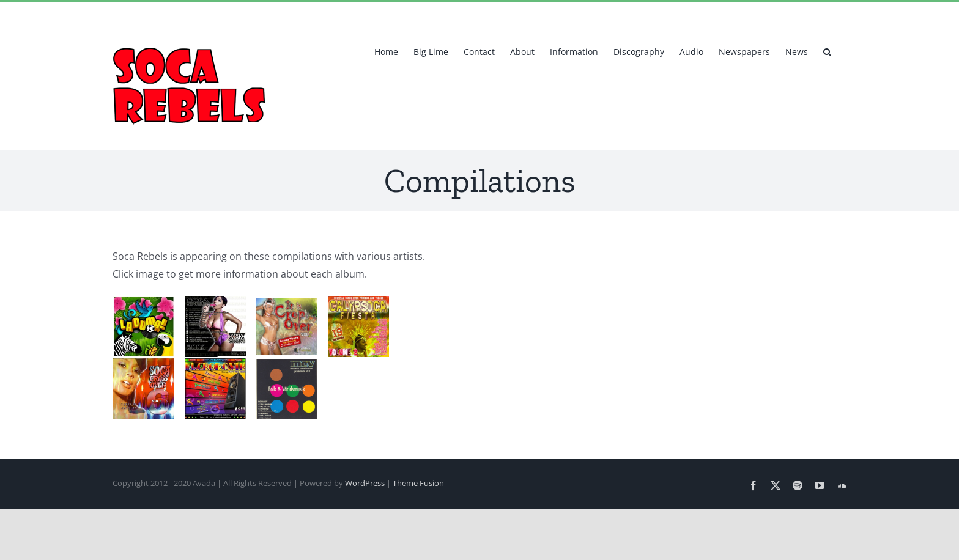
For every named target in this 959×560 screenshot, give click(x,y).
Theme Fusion (418, 483)
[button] (827, 51)
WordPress (365, 483)
